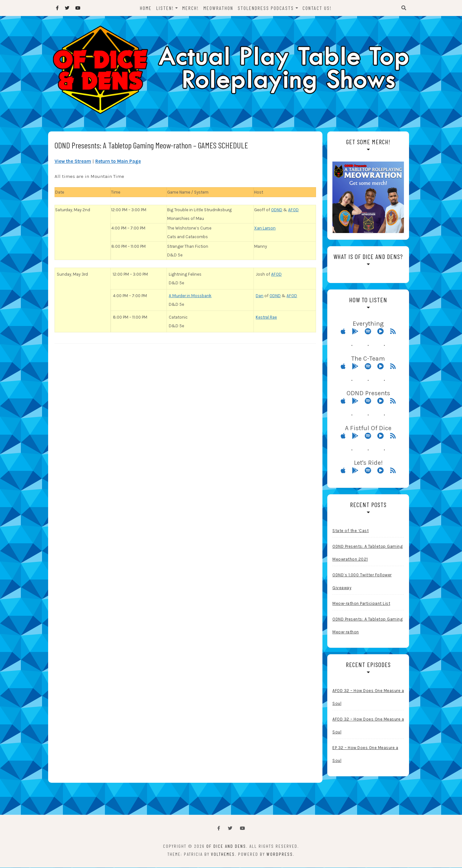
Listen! (165, 8)
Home (146, 8)
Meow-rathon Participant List (361, 604)
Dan (260, 296)
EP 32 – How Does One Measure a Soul (365, 754)
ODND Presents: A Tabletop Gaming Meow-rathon (368, 626)
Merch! (191, 8)
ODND (277, 210)
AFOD (293, 210)
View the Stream (73, 162)
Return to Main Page (118, 162)
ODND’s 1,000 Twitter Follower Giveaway (362, 582)
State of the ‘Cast (351, 531)
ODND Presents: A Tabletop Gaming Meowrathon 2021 (368, 553)
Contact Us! (317, 8)
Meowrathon (219, 8)
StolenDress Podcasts (266, 8)
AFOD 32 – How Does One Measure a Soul (368, 697)
